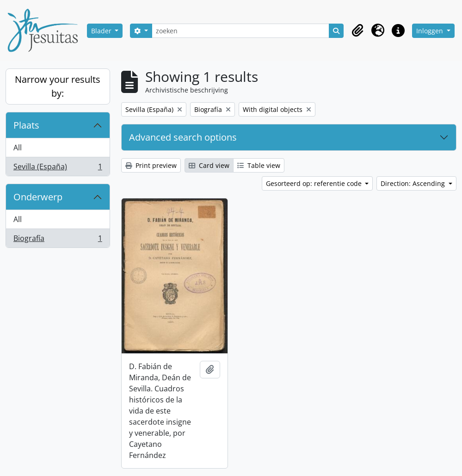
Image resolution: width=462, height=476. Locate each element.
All (18, 148)
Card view (209, 165)
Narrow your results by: (58, 86)
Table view (259, 165)
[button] (357, 31)
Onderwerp (38, 197)
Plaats (26, 125)
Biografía (58, 240)
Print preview (151, 165)
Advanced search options (183, 137)
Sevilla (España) (58, 168)
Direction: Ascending (414, 183)
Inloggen (431, 31)
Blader (102, 31)
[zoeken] (241, 31)
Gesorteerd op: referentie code (315, 183)
